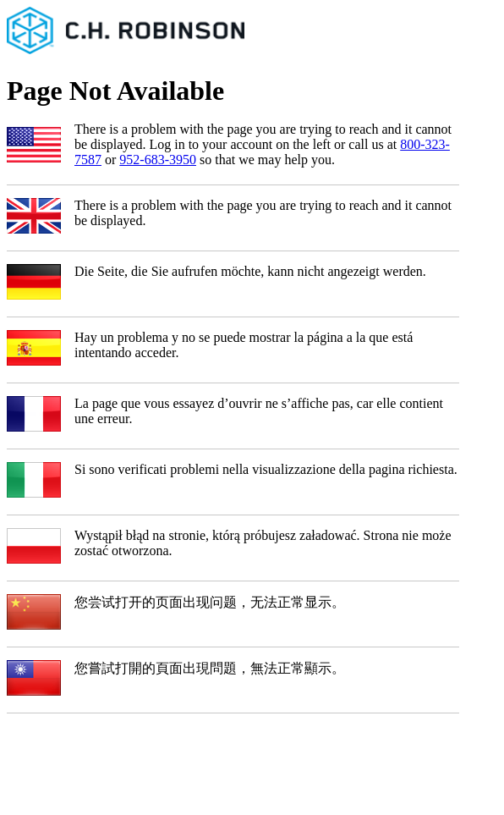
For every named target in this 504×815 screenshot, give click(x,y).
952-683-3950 (158, 160)
